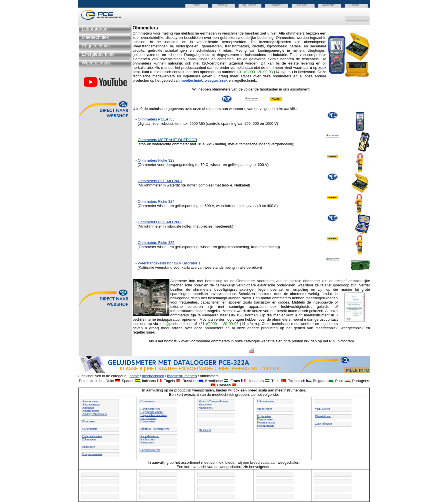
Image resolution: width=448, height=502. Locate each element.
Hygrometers (148, 421)
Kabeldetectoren (150, 436)
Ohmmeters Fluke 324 (156, 201)
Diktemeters (89, 439)
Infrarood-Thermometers (155, 429)
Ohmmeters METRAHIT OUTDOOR (167, 140)
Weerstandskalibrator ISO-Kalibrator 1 (169, 263)
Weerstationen (323, 416)
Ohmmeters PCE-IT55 (156, 119)
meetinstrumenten (182, 376)
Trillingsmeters (266, 426)
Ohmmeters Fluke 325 (156, 243)
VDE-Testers (322, 409)
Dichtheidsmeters (92, 436)
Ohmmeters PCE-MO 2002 (160, 222)
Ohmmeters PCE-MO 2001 (160, 181)
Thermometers (265, 419)
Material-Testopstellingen (213, 401)
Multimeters (206, 408)
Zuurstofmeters (324, 424)
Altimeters (88, 408)
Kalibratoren (148, 439)
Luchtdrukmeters (150, 450)
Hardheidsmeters (150, 409)
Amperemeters (91, 411)
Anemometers (90, 401)
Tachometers (264, 416)
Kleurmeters (148, 442)
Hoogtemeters (149, 418)
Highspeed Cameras (152, 412)
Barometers (89, 421)
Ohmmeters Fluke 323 (156, 160)
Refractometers (266, 401)
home (134, 376)
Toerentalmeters (266, 422)
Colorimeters (90, 429)
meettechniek (192, 80)
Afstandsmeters (91, 404)
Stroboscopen (265, 409)
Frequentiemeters (92, 454)
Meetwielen (205, 404)
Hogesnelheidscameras (154, 415)
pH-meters (205, 430)
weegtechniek (216, 80)
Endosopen (89, 447)
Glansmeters (148, 401)
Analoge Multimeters (94, 414)
